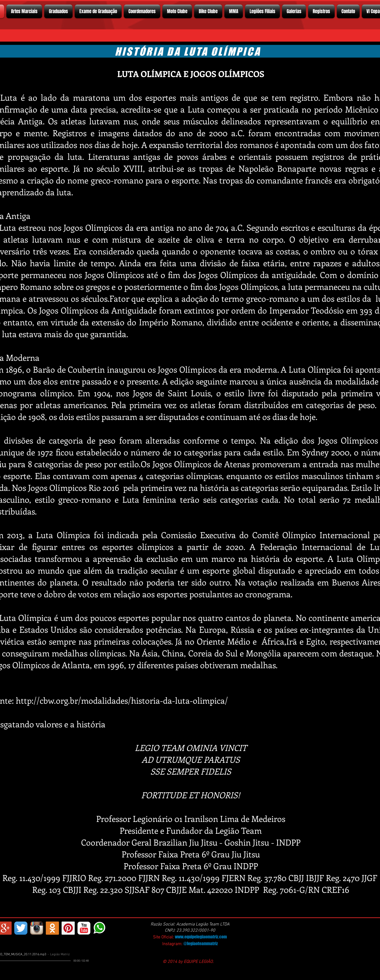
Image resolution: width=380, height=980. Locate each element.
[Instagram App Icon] (37, 928)
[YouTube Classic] (84, 928)
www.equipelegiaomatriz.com (201, 937)
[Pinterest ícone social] (68, 928)
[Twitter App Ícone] (21, 928)
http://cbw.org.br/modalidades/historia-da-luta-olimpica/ (122, 700)
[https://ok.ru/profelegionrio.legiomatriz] (52, 928)
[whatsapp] (100, 928)
